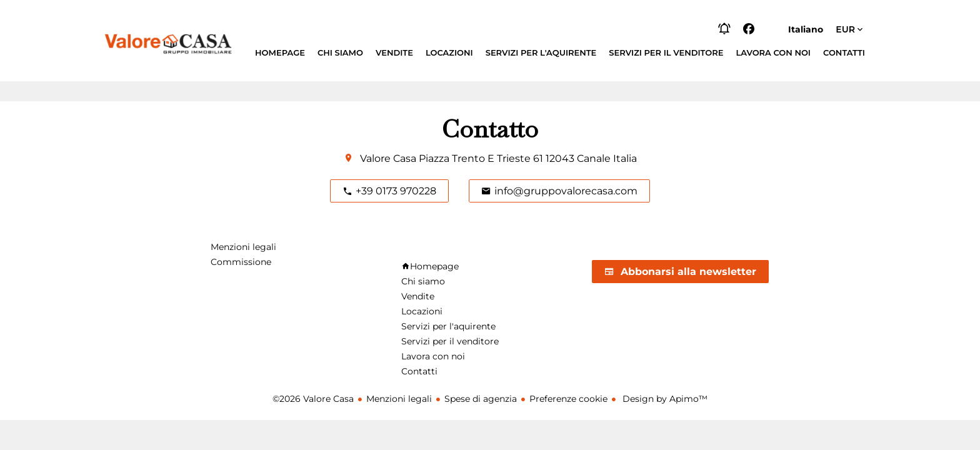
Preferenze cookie (568, 399)
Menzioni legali (399, 399)
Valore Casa (388, 158)
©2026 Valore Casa (313, 399)
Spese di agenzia (481, 399)
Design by (664, 399)
